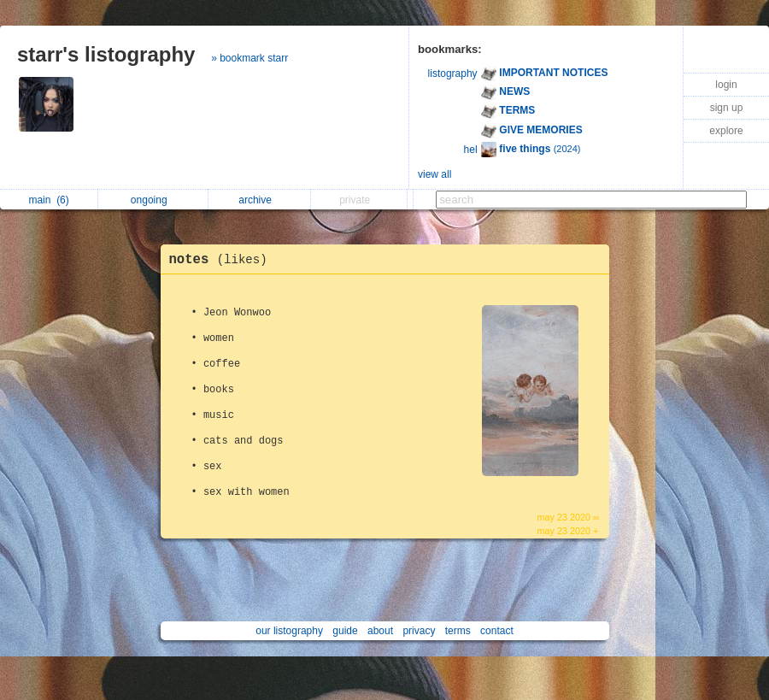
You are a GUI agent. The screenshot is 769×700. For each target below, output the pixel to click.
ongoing (153, 200)
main (48, 200)
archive (259, 200)
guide (345, 631)
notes (223, 260)
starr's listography (106, 54)
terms (458, 631)
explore (726, 131)
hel (471, 150)
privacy (419, 631)
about (380, 631)
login (726, 85)
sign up (727, 108)
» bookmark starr (249, 58)
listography (453, 74)
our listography (289, 631)
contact (497, 631)
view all (434, 174)
